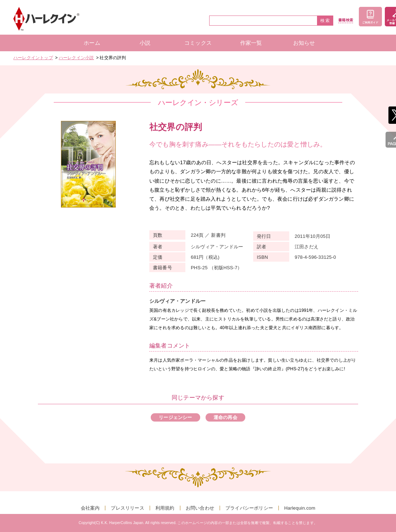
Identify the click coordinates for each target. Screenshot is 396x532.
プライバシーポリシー (249, 508)
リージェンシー (175, 417)
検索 (325, 21)
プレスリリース (127, 508)
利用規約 (165, 508)
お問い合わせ (200, 508)
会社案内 (90, 508)
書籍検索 (346, 20)
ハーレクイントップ (33, 58)
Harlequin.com (300, 508)
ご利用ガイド (370, 17)
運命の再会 (225, 417)
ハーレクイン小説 (76, 58)
